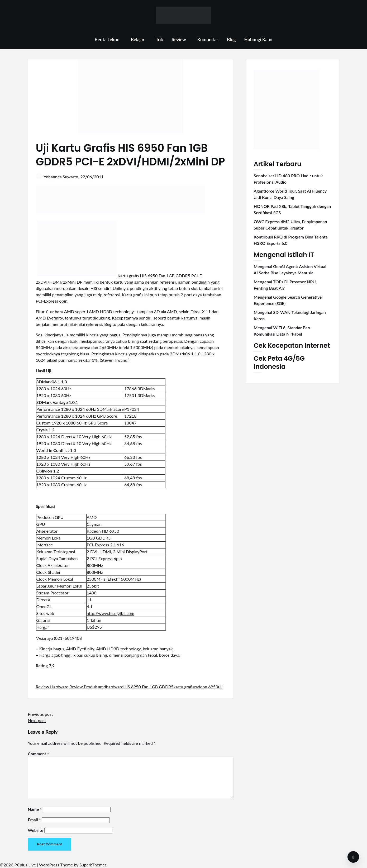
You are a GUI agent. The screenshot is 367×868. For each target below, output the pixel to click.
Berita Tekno (107, 39)
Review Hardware (52, 687)
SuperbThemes (93, 865)
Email (34, 820)
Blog (231, 39)
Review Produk (83, 687)
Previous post (40, 714)
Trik (160, 39)
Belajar (138, 39)
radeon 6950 (206, 687)
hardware (115, 687)
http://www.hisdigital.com (111, 613)
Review (179, 39)
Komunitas (208, 39)
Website (36, 830)
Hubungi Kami (258, 39)
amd (102, 687)
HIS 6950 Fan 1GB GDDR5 (148, 687)
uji (220, 687)
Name (35, 809)
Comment (39, 754)
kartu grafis (184, 687)
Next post (37, 720)
